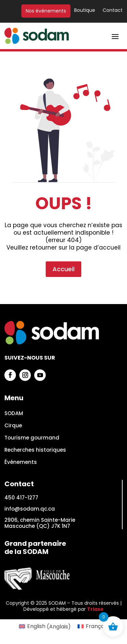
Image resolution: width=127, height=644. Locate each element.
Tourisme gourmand (32, 438)
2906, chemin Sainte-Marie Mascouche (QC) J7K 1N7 (40, 523)
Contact (113, 11)
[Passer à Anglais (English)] (45, 627)
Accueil (63, 246)
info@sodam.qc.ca (30, 509)
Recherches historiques (35, 450)
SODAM (14, 414)
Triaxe (95, 609)
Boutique (85, 11)
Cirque (13, 426)
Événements (21, 462)
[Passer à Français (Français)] (93, 627)
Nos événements (46, 11)
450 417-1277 (21, 498)
